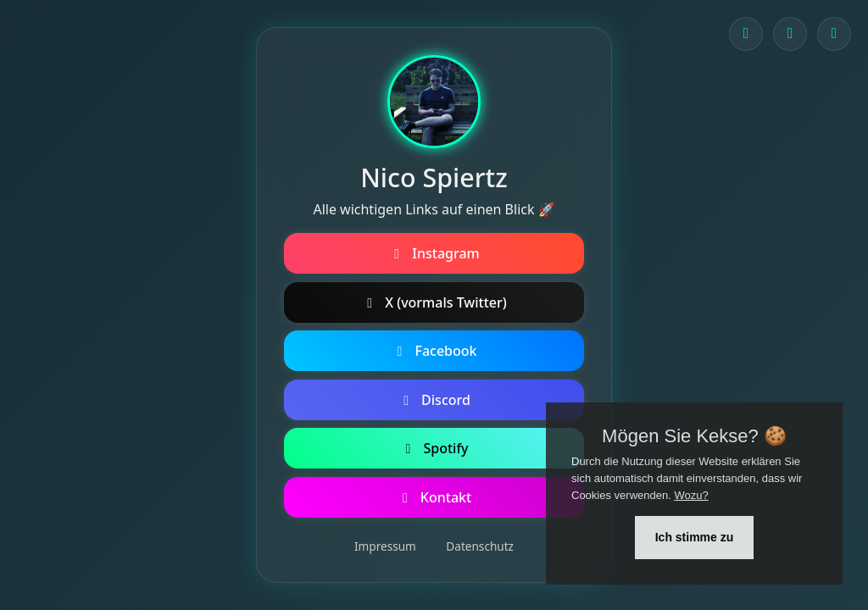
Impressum (385, 546)
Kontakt (434, 497)
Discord (434, 400)
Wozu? (691, 495)
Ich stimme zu (695, 537)
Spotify (434, 448)
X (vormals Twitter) (434, 302)
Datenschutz (480, 546)
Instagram (434, 253)
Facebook (434, 351)
